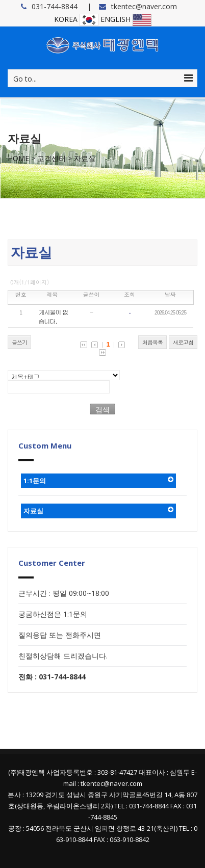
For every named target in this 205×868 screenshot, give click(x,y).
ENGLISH (126, 19)
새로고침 (183, 342)
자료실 (85, 158)
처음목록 (152, 342)
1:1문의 (98, 481)
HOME (18, 158)
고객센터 (52, 158)
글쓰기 (19, 342)
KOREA (76, 19)
